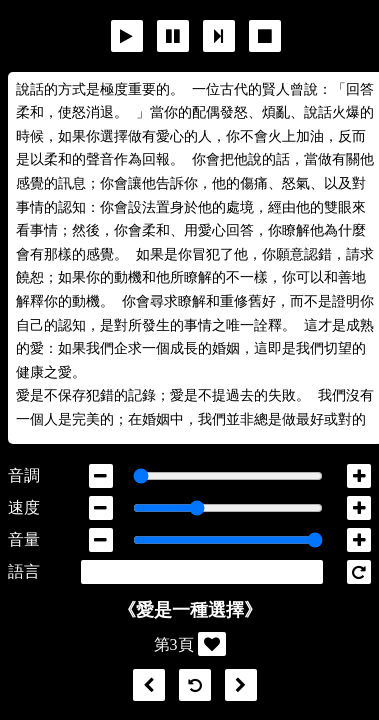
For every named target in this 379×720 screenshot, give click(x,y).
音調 (24, 475)
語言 (24, 571)
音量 (24, 539)
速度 (24, 507)
